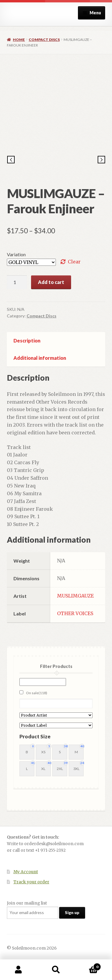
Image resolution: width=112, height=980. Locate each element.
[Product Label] (56, 725)
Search (56, 970)
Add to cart (51, 282)
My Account (26, 872)
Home (19, 40)
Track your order (31, 882)
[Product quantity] (17, 282)
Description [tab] (27, 341)
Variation (16, 254)
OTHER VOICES (75, 613)
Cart (88, 966)
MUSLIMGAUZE (75, 596)
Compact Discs (44, 40)
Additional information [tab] (40, 358)
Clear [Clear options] (74, 262)
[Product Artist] (56, 715)
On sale (37, 693)
